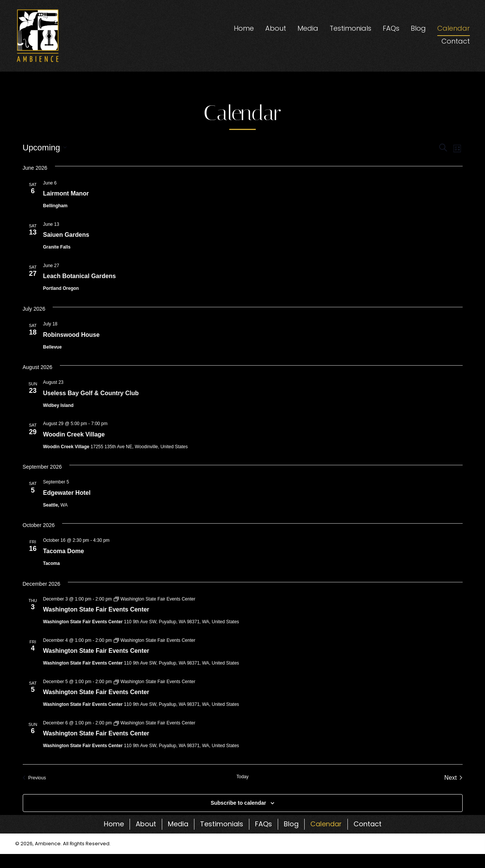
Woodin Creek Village (74, 434)
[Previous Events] (34, 778)
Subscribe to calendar (238, 803)
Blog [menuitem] (291, 824)
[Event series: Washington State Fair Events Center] (154, 599)
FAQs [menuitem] (264, 824)
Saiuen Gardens (66, 235)
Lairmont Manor (66, 193)
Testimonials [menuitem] (222, 824)
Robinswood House (71, 335)
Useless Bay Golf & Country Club (91, 393)
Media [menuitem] (178, 824)
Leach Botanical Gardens (80, 276)
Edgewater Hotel (67, 493)
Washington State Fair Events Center (96, 609)
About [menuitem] (146, 824)
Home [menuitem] (114, 824)
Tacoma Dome (64, 551)
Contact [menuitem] (368, 824)
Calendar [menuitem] (326, 824)
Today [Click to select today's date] (242, 777)
